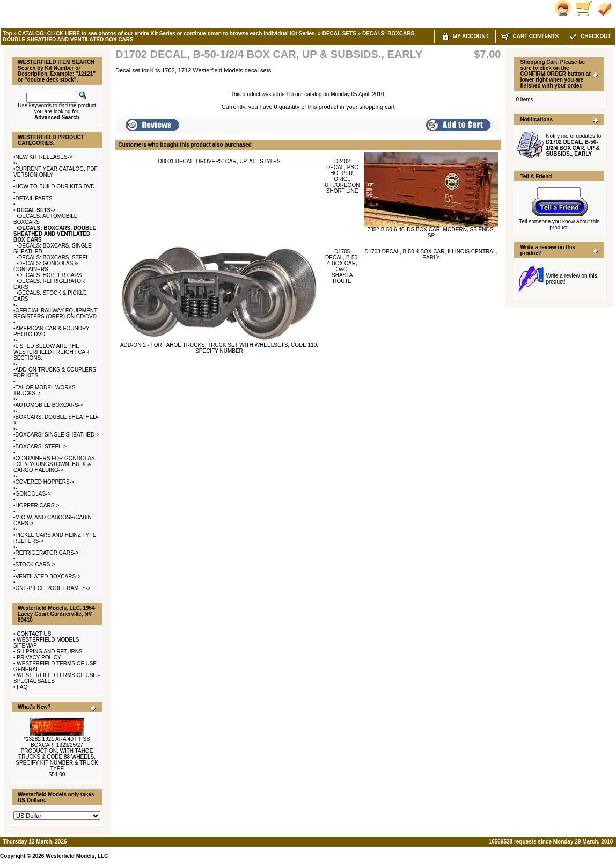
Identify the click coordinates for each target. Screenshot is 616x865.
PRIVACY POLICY (39, 657)
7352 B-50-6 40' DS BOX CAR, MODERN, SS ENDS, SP (431, 232)
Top (8, 34)
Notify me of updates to (573, 145)
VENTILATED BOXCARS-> (48, 576)
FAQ (22, 687)
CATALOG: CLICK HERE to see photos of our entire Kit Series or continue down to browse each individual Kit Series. (167, 34)
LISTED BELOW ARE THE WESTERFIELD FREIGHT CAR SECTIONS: (52, 352)
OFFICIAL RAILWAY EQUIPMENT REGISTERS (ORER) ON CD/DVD (55, 314)
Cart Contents (530, 36)
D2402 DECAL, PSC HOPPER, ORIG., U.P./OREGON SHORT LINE (342, 176)
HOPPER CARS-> (38, 506)
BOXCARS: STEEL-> (41, 446)
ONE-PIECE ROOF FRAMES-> (53, 588)
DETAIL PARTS (34, 198)
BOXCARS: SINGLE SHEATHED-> (58, 435)
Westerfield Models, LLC (77, 856)
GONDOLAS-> (33, 494)
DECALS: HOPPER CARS (50, 275)
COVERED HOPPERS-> (45, 482)
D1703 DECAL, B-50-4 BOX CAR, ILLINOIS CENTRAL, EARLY (431, 255)
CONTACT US (34, 634)
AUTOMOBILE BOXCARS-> (49, 405)
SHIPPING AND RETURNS (49, 652)
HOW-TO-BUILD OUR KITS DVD (55, 187)
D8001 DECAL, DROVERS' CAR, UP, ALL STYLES (219, 161)
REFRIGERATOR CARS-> (47, 553)
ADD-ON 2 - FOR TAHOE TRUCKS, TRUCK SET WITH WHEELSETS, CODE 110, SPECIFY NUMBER (219, 348)
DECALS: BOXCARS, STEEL (54, 257)
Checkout (590, 36)
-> (36, 210)
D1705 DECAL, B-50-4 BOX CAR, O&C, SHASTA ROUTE (342, 266)
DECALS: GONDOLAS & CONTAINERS (46, 266)
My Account (465, 36)
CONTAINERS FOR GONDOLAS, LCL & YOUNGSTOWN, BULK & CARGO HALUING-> (55, 464)
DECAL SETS (339, 34)
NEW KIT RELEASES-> (44, 157)
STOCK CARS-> (35, 565)
